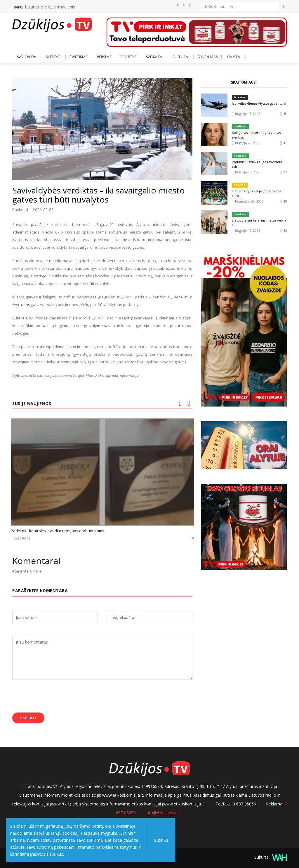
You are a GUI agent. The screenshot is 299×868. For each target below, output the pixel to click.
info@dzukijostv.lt (162, 813)
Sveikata (154, 57)
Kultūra (180, 57)
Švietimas (79, 57)
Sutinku (161, 840)
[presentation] (57, 697)
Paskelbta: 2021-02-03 (34, 210)
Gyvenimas (208, 57)
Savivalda (27, 57)
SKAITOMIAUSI (244, 82)
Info (18, 7)
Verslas (104, 57)
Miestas (53, 57)
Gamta (234, 57)
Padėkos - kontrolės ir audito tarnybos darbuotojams (58, 531)
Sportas (129, 57)
